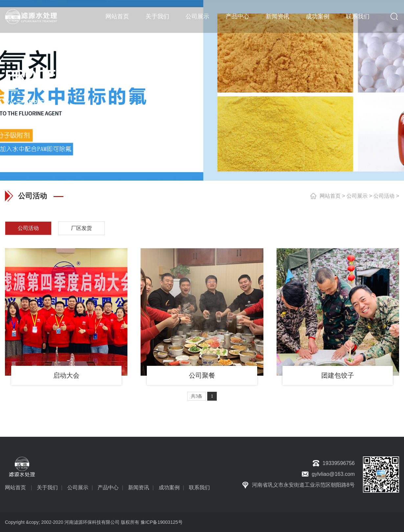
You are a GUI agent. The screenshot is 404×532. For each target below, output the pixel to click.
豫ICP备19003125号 (162, 522)
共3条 (197, 396)
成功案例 (318, 16)
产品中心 (237, 16)
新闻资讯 (278, 16)
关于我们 (157, 16)
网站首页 (117, 16)
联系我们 (358, 16)
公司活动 (384, 196)
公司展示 (197, 16)
